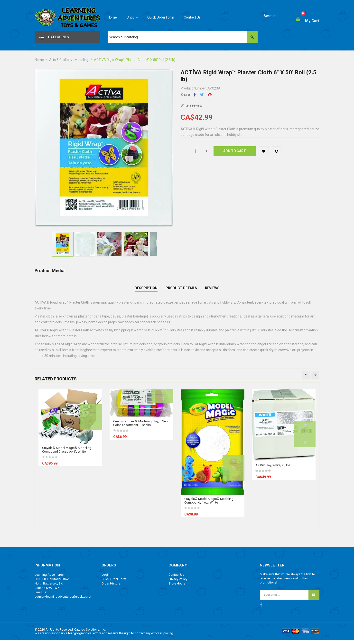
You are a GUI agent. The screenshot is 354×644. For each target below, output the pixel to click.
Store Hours (177, 588)
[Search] (183, 37)
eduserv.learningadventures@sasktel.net (63, 601)
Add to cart (235, 151)
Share (195, 95)
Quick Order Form (114, 583)
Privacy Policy (178, 583)
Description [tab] (146, 290)
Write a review (191, 105)
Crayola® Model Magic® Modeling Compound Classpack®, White (67, 454)
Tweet (202, 95)
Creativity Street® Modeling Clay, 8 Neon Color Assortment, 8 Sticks (141, 427)
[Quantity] (196, 151)
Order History (111, 588)
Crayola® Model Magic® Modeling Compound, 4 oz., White (209, 505)
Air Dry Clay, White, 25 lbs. (273, 470)
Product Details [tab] (181, 290)
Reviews (212, 290)
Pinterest (210, 95)
